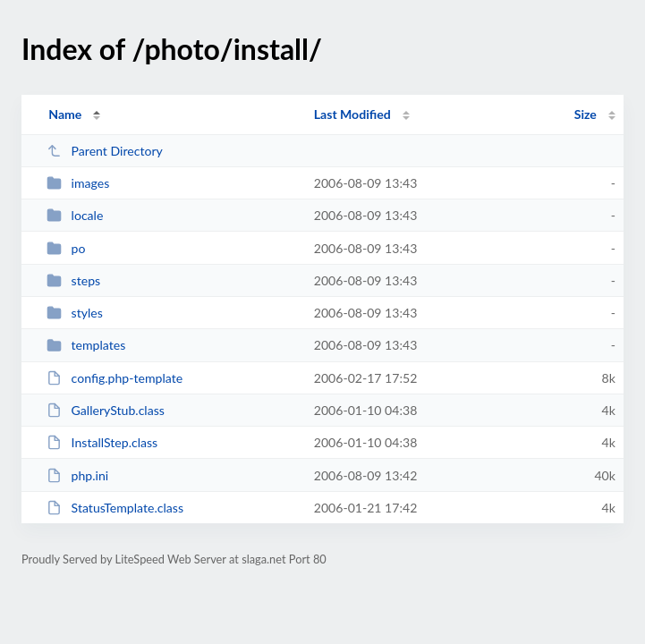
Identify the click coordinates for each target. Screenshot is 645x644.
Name (65, 114)
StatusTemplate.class (115, 508)
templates (86, 345)
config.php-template (115, 378)
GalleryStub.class (106, 410)
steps (73, 280)
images (78, 183)
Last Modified (352, 114)
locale (75, 215)
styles (75, 313)
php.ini (77, 475)
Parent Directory (105, 151)
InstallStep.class (102, 442)
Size (586, 114)
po (66, 248)
